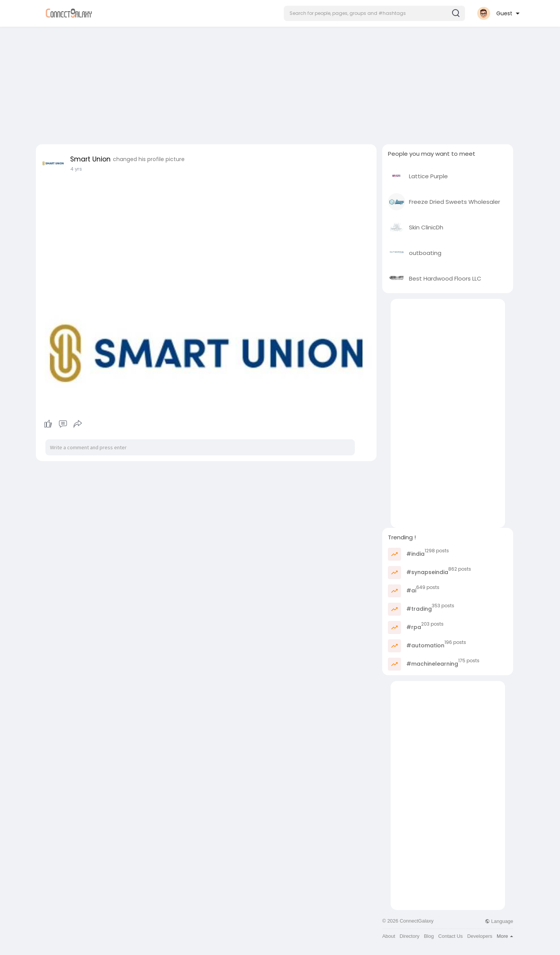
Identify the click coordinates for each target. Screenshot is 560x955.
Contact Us (451, 936)
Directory (410, 936)
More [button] (505, 936)
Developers (480, 936)
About (389, 936)
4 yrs (76, 169)
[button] (374, 13)
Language (499, 921)
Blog (429, 936)
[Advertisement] (280, 83)
